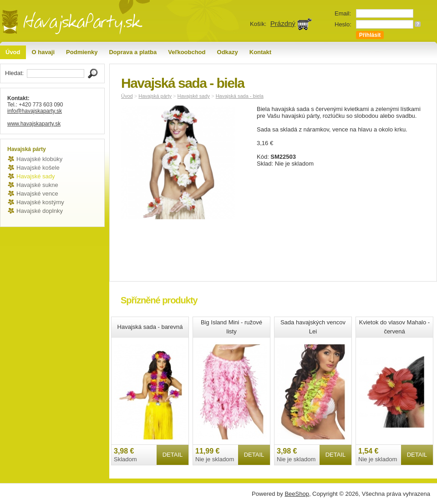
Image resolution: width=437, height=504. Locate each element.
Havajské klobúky (39, 159)
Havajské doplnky (40, 211)
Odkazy (228, 52)
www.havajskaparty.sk (34, 124)
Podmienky (82, 52)
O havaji (43, 52)
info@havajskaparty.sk (35, 111)
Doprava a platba (133, 52)
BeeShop (297, 494)
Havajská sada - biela (240, 96)
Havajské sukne (37, 185)
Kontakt (260, 52)
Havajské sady (36, 176)
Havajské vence (37, 194)
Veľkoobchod (187, 52)
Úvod (13, 52)
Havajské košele (38, 168)
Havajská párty (155, 96)
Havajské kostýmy (40, 202)
